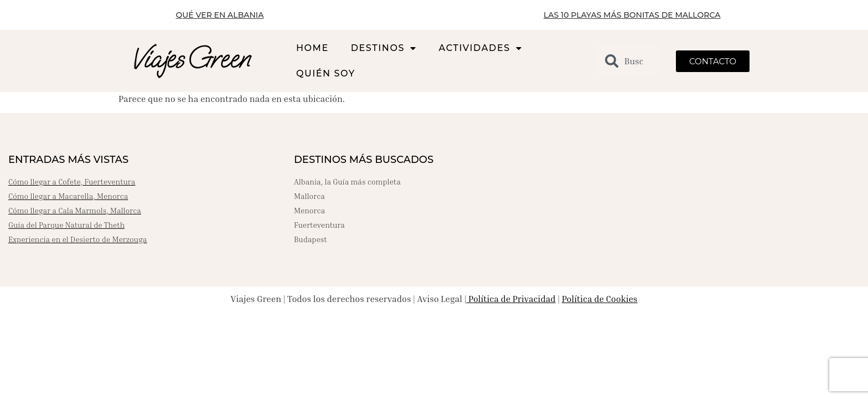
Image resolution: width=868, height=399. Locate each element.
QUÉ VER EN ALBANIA (220, 15)
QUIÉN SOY (326, 73)
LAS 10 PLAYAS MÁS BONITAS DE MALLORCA (632, 15)
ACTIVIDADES (481, 48)
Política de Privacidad (511, 299)
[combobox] (627, 61)
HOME (312, 48)
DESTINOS (384, 48)
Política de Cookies (600, 299)
